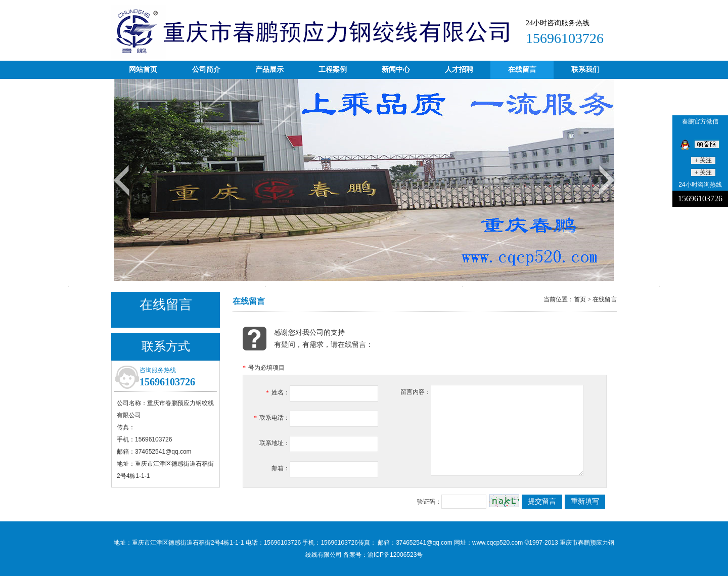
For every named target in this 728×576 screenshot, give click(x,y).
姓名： (278, 392)
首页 (580, 299)
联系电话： (272, 418)
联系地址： (275, 443)
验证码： (429, 502)
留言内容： (416, 392)
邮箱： (281, 468)
